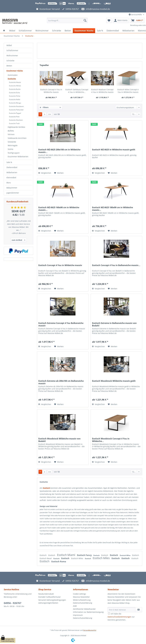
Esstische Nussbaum (16, 106)
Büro (9, 183)
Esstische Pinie (14, 117)
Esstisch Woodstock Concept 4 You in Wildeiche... (111, 440)
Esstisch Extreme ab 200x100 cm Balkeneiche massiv (61, 382)
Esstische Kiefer (15, 99)
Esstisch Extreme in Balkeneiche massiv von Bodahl (114, 324)
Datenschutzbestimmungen (119, 617)
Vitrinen (11, 134)
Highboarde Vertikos (16, 127)
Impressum (78, 615)
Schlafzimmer (12, 50)
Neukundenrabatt (46, 594)
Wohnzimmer (12, 55)
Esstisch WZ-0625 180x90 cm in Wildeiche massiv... (112, 209)
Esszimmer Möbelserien (18, 157)
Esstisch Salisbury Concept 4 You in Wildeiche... (77, 91)
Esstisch (43, 555)
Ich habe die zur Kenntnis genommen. (121, 617)
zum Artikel (18, 240)
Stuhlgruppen (14, 153)
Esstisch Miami (66, 555)
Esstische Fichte (15, 96)
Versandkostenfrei (90, 630)
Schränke (10, 61)
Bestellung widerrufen (138, 25)
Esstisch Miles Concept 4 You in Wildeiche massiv (128, 91)
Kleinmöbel (11, 177)
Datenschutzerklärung (83, 603)
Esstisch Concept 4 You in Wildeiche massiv (51, 91)
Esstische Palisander (16, 110)
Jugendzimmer (13, 193)
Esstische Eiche (14, 93)
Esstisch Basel (46, 558)
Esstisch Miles (125, 555)
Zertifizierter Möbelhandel (84, 609)
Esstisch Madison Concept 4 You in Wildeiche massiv (102, 91)
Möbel (9, 45)
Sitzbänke (12, 142)
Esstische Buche (15, 89)
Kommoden (13, 75)
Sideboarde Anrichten (17, 138)
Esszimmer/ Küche (15, 71)
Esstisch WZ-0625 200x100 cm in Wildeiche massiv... (59, 151)
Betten (9, 66)
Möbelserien (12, 172)
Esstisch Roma (59, 562)
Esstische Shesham (16, 120)
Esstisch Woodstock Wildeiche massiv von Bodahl (59, 440)
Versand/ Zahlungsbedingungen (52, 600)
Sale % (9, 162)
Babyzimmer (12, 188)
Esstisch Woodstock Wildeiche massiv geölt (114, 381)
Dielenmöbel (12, 167)
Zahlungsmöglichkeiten (48, 603)
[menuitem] (67, 22)
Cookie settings (80, 594)
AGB (75, 606)
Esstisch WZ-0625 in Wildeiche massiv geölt (114, 150)
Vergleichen (45, 173)
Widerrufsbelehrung (82, 600)
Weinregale (13, 145)
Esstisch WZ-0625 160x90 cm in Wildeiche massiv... (59, 209)
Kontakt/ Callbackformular (50, 597)
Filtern (44, 107)
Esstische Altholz (15, 86)
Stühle (11, 149)
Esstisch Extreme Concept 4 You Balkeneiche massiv (61, 324)
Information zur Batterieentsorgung (88, 612)
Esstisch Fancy (85, 555)
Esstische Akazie (15, 82)
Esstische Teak (14, 123)
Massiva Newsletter (81, 597)
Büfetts (11, 131)
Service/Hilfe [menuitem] (136, 15)
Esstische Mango (15, 103)
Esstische (12, 79)
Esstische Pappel (15, 113)
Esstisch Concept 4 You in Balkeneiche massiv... (116, 265)
